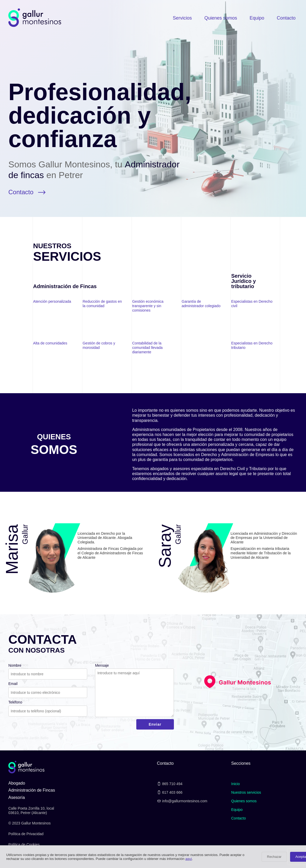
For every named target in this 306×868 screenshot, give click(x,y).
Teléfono (15, 702)
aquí (189, 859)
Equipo (257, 18)
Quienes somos (221, 18)
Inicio (236, 784)
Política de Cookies (24, 845)
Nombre (15, 665)
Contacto (286, 18)
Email (13, 684)
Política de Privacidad (26, 834)
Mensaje (102, 665)
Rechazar (274, 857)
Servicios (182, 18)
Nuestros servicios (246, 792)
